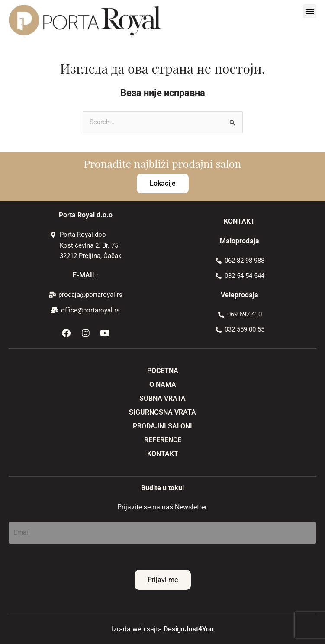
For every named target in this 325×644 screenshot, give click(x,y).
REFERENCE (163, 440)
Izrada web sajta (137, 629)
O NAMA (163, 385)
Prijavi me (163, 580)
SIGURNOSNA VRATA (162, 412)
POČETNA (163, 371)
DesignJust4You (189, 629)
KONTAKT (163, 454)
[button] (310, 11)
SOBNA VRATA (162, 398)
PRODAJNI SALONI (162, 426)
